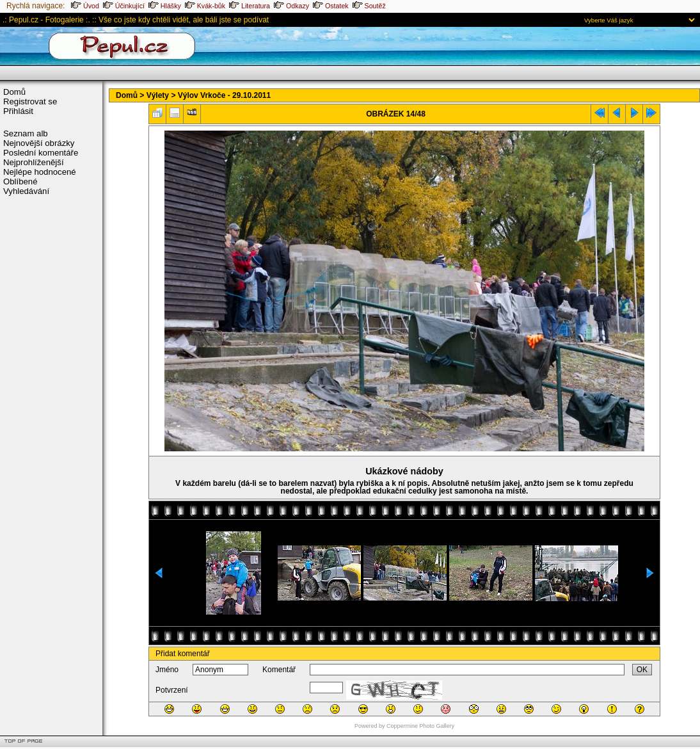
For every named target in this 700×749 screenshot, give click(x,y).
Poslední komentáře (41, 153)
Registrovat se (30, 101)
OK (642, 670)
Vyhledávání (26, 191)
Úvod (85, 6)
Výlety (158, 95)
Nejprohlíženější (34, 162)
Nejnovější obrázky (39, 143)
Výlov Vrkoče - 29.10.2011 (224, 95)
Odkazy (291, 6)
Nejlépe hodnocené (40, 172)
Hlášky (165, 6)
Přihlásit (18, 111)
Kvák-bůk (205, 6)
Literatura (250, 6)
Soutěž (369, 6)
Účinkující (124, 6)
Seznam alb (26, 133)
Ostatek (331, 6)
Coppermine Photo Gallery (420, 726)
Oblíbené (20, 181)
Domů (14, 92)
